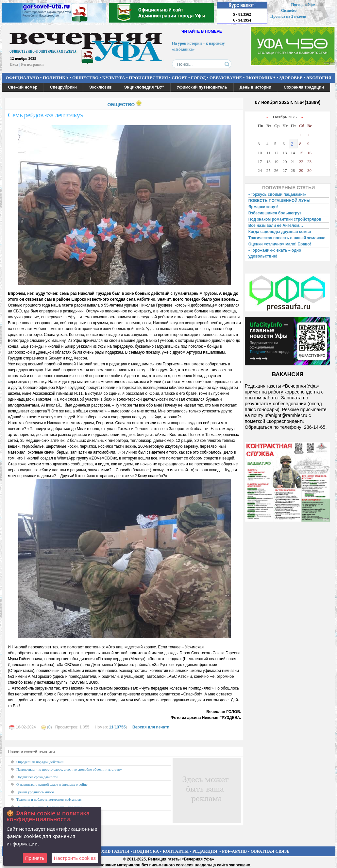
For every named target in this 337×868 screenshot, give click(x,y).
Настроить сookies (75, 858)
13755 (120, 727)
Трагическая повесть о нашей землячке (287, 238)
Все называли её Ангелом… (276, 225)
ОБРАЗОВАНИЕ (226, 78)
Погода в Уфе (303, 5)
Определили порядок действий (40, 762)
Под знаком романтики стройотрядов (285, 219)
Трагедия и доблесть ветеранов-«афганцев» (50, 799)
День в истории (255, 87)
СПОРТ (179, 78)
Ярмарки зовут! (263, 207)
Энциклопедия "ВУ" (144, 87)
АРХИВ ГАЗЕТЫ (112, 851)
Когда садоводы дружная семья (280, 232)
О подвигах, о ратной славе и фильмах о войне (52, 784)
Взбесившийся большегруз (275, 213)
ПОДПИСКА (146, 851)
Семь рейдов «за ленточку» (46, 115)
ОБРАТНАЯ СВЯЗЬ (270, 851)
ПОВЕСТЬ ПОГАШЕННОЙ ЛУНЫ (279, 201)
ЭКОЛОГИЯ (319, 78)
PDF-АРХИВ (234, 851)
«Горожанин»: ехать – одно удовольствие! (275, 253)
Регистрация (32, 64)
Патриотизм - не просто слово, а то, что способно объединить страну (69, 769)
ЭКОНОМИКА (261, 78)
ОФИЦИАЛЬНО (22, 78)
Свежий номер (23, 87)
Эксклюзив (101, 87)
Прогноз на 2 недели (288, 16)
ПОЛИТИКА (56, 78)
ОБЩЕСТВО (85, 78)
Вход (14, 64)
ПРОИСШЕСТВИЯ (148, 78)
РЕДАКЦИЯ (205, 851)
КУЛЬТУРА (114, 78)
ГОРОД (198, 78)
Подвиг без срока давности (37, 777)
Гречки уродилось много (35, 792)
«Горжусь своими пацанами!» (277, 194)
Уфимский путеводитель (202, 87)
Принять (35, 858)
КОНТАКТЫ (176, 851)
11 (111, 727)
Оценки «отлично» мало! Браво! (280, 244)
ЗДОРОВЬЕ (291, 78)
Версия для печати (151, 727)
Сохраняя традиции (304, 87)
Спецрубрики (63, 87)
